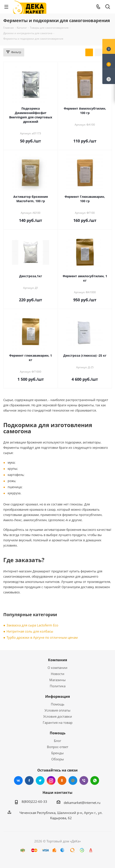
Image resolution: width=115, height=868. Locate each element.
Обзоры (58, 759)
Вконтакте (18, 780)
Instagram (51, 780)
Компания (58, 660)
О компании (58, 668)
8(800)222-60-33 (34, 801)
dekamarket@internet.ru (82, 803)
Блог (58, 741)
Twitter (40, 780)
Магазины (58, 680)
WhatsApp (95, 780)
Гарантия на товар (58, 722)
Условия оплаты (58, 710)
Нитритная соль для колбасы (30, 631)
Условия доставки (58, 716)
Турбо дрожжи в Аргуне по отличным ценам (42, 637)
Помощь (58, 704)
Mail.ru (73, 780)
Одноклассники (62, 780)
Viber (84, 780)
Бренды (58, 753)
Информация (58, 696)
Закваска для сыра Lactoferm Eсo (32, 625)
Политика (58, 686)
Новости (58, 674)
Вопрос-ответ (58, 747)
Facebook (29, 780)
